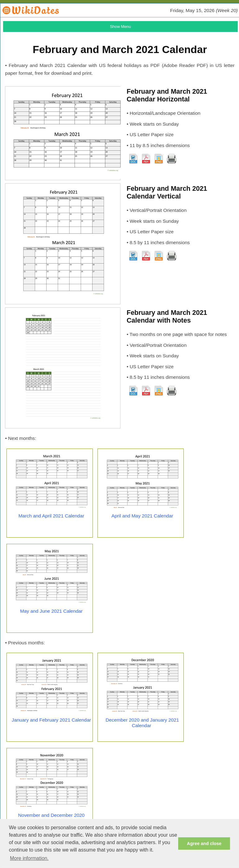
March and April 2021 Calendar (52, 516)
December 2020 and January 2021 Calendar (142, 723)
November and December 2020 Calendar (51, 818)
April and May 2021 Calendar (142, 516)
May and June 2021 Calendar (52, 611)
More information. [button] (29, 858)
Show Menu (120, 27)
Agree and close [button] (204, 843)
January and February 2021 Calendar (51, 720)
